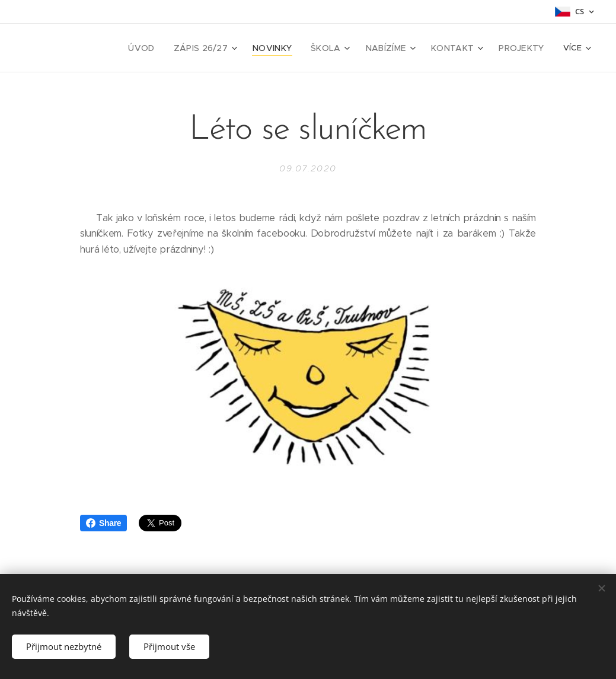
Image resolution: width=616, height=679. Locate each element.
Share (103, 523)
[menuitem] (88, 48)
